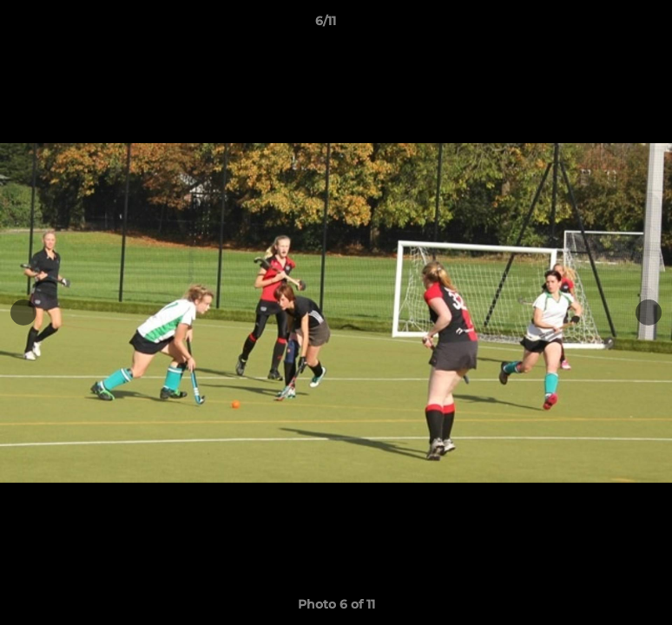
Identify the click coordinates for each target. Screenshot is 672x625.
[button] (599, 25)
